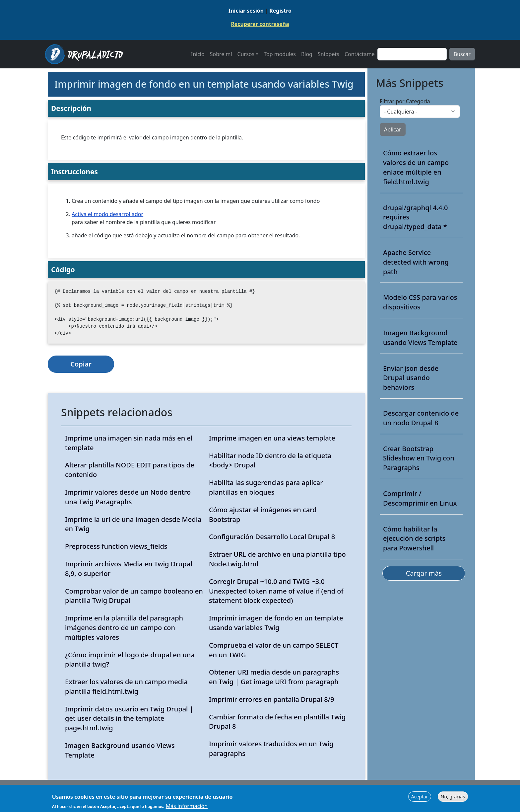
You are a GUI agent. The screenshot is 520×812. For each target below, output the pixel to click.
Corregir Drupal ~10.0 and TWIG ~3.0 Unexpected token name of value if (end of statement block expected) (276, 591)
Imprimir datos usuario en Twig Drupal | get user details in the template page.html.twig (129, 719)
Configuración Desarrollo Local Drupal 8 (272, 537)
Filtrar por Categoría (405, 101)
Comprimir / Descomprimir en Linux (420, 498)
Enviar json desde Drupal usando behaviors (411, 378)
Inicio (198, 54)
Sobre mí (221, 54)
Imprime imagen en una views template (272, 438)
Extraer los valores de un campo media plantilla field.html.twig (126, 687)
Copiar (81, 364)
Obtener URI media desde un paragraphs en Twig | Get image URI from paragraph (274, 677)
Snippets (328, 54)
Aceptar (420, 798)
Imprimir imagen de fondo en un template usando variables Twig (276, 623)
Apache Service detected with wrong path (416, 262)
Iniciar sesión (246, 11)
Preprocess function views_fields (116, 546)
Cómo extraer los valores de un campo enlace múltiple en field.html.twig (416, 167)
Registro (280, 11)
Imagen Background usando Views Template (420, 338)
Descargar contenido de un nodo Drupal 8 (421, 418)
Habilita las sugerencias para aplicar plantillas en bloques (266, 487)
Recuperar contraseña (260, 24)
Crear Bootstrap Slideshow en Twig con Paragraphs (419, 458)
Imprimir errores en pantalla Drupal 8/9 (272, 699)
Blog (307, 54)
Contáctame (360, 54)
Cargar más (424, 573)
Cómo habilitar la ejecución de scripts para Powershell (414, 539)
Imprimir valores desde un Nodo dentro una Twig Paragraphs (128, 497)
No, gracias (453, 798)
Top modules (280, 54)
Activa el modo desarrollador (107, 214)
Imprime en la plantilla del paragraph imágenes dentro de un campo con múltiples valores (124, 628)
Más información (187, 808)
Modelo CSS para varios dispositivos (420, 302)
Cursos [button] (246, 54)
